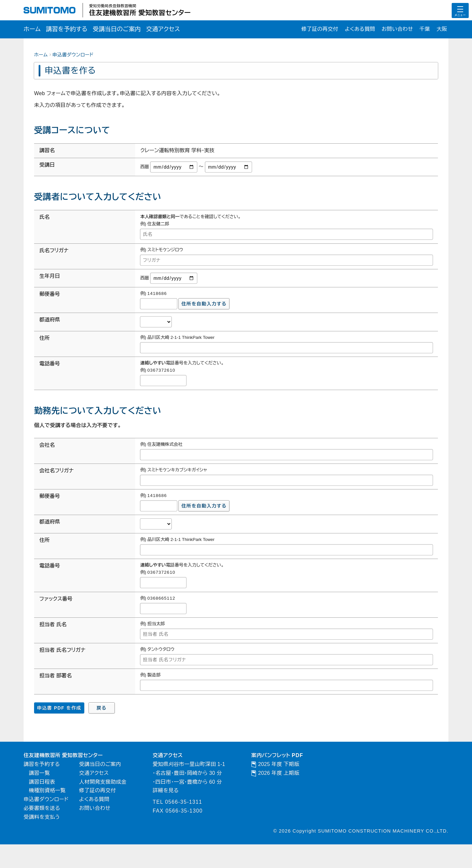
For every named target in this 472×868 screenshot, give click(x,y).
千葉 (423, 30)
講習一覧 (40, 792)
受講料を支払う (43, 840)
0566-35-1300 (196, 833)
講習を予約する (70, 30)
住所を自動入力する (204, 310)
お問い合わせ (394, 30)
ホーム (33, 30)
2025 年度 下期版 (293, 782)
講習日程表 (43, 802)
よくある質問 (354, 30)
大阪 (441, 30)
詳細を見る (176, 811)
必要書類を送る (44, 831)
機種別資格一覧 (49, 811)
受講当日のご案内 (125, 30)
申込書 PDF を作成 (59, 725)
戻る (102, 725)
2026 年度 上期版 (293, 792)
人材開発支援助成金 (109, 802)
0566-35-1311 (195, 823)
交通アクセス (175, 30)
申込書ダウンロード (73, 56)
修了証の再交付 (310, 30)
